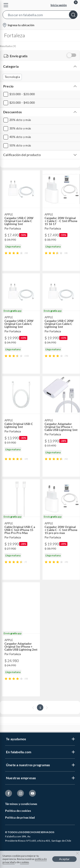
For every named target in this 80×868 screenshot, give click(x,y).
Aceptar (64, 859)
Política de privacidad (20, 817)
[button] (40, 16)
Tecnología (12, 77)
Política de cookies (18, 811)
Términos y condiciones (21, 804)
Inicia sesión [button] (59, 5)
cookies (24, 862)
